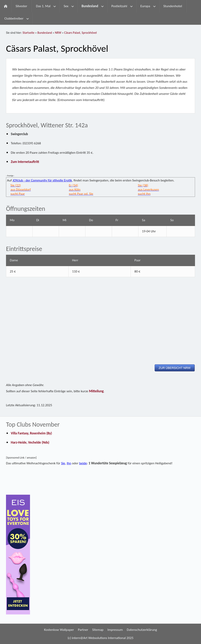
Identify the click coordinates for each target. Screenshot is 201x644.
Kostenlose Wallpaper (59, 630)
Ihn (69, 463)
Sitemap (98, 630)
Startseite (28, 33)
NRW (58, 33)
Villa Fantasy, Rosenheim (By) (31, 433)
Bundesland (45, 33)
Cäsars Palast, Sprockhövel (80, 33)
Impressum (115, 630)
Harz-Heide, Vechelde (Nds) (30, 442)
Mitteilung (96, 391)
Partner (83, 630)
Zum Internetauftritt (25, 162)
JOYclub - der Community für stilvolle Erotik (42, 180)
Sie (63, 463)
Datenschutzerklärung (142, 630)
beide (83, 463)
